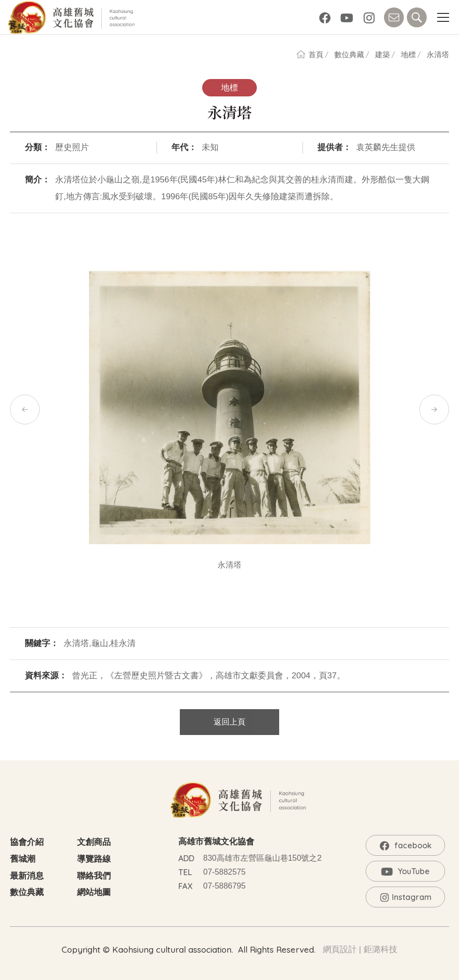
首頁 (316, 54)
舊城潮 (23, 859)
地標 (408, 54)
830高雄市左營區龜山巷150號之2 (262, 858)
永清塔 (438, 54)
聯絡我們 (94, 876)
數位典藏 (349, 54)
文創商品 (94, 842)
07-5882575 (224, 872)
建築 (382, 54)
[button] (443, 17)
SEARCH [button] (417, 17)
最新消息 (27, 876)
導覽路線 (94, 859)
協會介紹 (27, 842)
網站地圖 (94, 892)
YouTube (347, 17)
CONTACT (394, 17)
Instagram (369, 17)
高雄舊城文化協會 (73, 17)
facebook (325, 17)
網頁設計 (340, 949)
